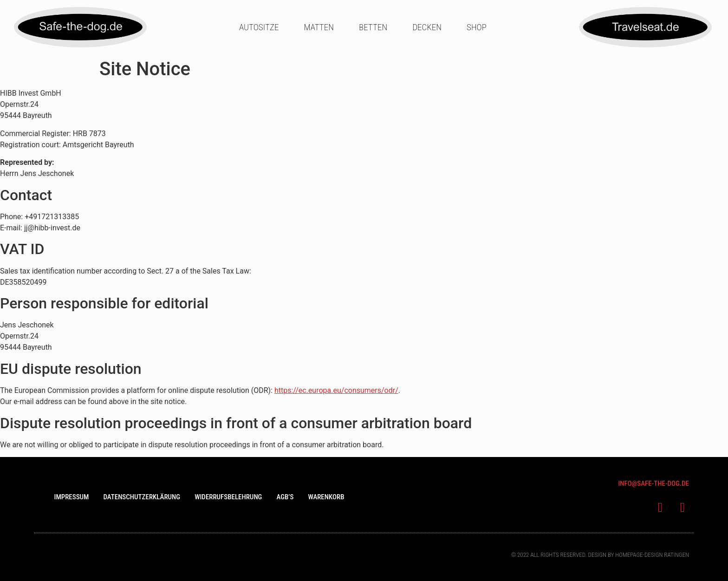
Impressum (71, 497)
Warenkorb (326, 497)
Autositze (259, 27)
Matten (319, 27)
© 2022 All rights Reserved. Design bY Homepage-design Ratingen (600, 555)
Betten (373, 27)
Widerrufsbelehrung (228, 497)
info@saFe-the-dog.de (653, 483)
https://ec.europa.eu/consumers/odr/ (336, 390)
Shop (477, 27)
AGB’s (285, 497)
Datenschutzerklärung (142, 497)
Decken (427, 27)
